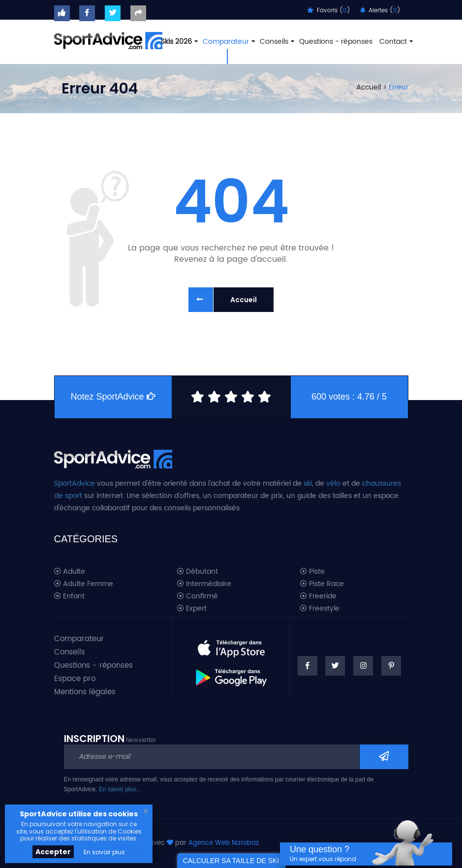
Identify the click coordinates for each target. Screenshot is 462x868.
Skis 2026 (178, 42)
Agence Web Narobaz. (224, 843)
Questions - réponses (336, 42)
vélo (333, 483)
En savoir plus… (120, 789)
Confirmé (198, 596)
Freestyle (320, 609)
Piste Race (322, 584)
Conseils (276, 42)
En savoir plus (104, 852)
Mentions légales (85, 692)
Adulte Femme (84, 584)
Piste (312, 572)
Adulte (70, 572)
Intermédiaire (204, 584)
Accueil (369, 87)
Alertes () (380, 11)
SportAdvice (75, 483)
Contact (395, 42)
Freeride (318, 596)
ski (308, 483)
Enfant (69, 596)
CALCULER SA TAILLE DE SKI (231, 861)
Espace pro (75, 679)
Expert (192, 609)
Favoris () (329, 11)
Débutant (198, 572)
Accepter (53, 852)
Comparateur (228, 42)
